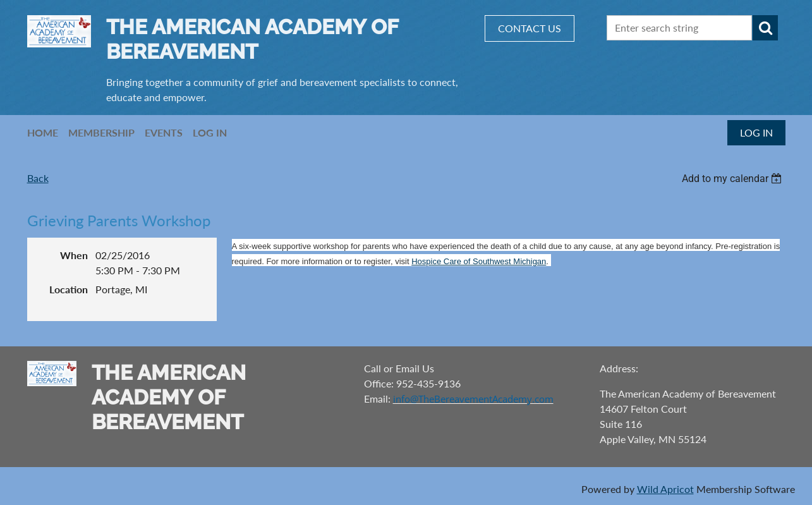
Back (38, 178)
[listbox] (734, 179)
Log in (756, 132)
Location (69, 289)
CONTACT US (530, 28)
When (74, 255)
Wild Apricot (665, 489)
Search (765, 28)
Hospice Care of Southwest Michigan (479, 261)
